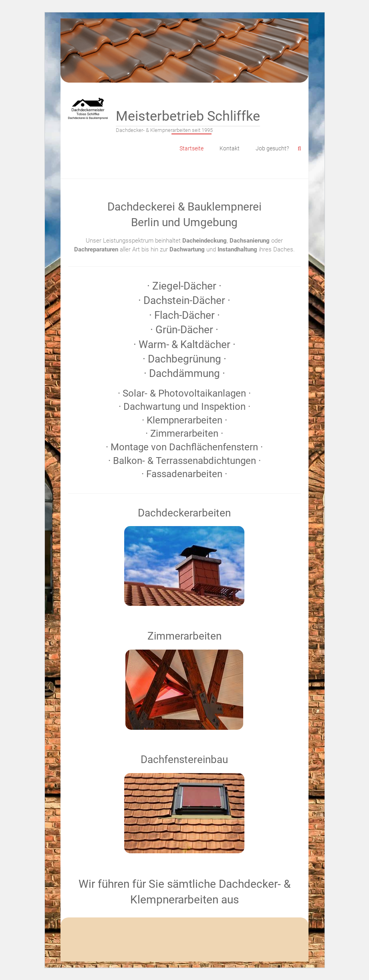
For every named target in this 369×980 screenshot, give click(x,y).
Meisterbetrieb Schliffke (188, 116)
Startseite (192, 148)
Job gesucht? (272, 148)
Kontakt (230, 148)
